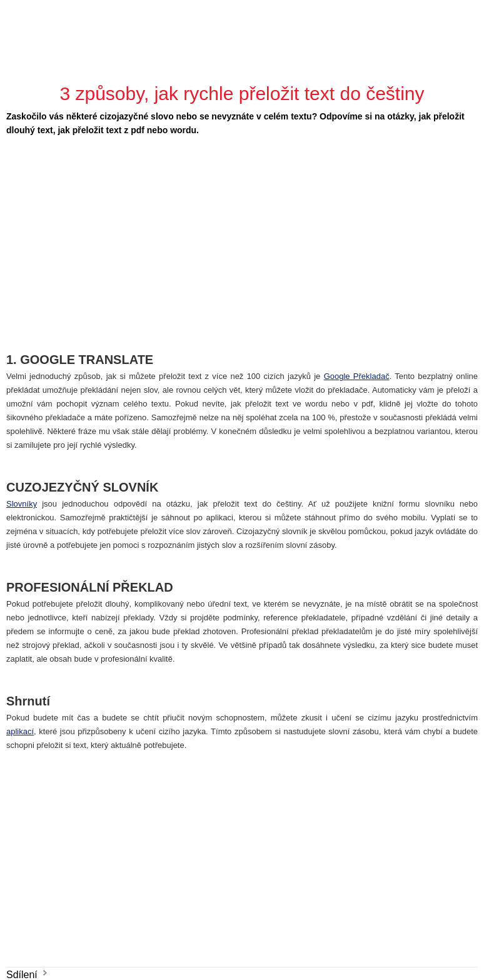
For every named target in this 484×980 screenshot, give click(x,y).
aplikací (20, 731)
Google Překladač (357, 376)
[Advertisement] (197, 237)
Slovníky (22, 504)
